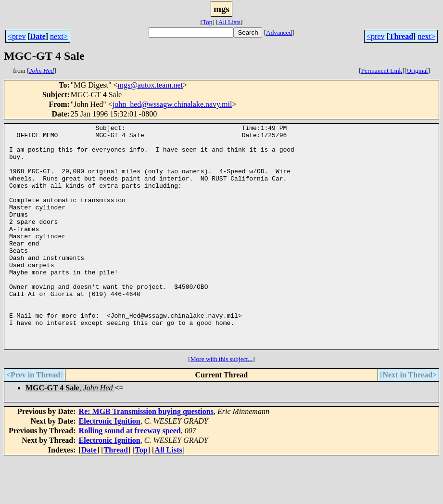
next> (59, 36)
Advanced (279, 32)
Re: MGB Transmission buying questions (146, 456)
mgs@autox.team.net (150, 85)
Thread (401, 36)
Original (417, 71)
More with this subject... (222, 404)
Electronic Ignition (110, 466)
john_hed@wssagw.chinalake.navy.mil (172, 104)
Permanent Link (382, 71)
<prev (17, 36)
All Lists (229, 22)
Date (38, 36)
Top (208, 22)
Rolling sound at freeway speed (130, 475)
